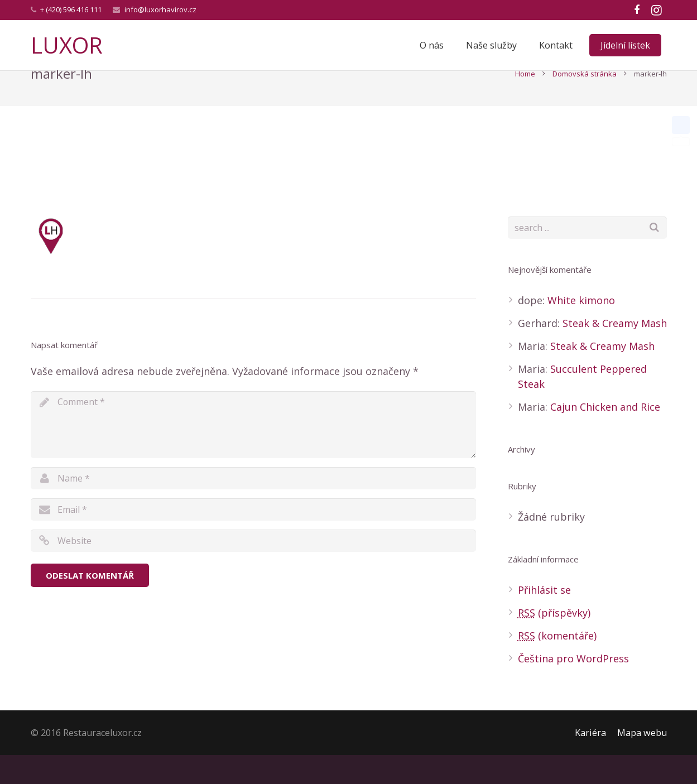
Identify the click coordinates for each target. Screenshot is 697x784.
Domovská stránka (585, 103)
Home (525, 103)
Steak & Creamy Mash (615, 352)
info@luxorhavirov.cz (160, 9)
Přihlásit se (544, 619)
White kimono (581, 329)
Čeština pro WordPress (573, 687)
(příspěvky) (554, 642)
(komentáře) (557, 665)
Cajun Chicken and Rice (605, 436)
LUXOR (67, 45)
